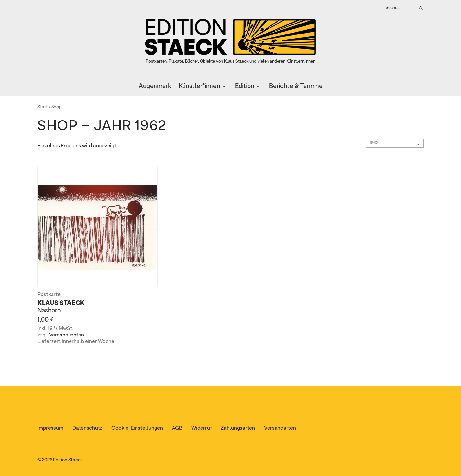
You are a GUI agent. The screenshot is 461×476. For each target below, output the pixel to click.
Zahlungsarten (238, 428)
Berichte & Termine (296, 86)
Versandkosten (66, 335)
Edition (245, 86)
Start (43, 107)
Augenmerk (155, 86)
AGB (177, 428)
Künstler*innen (199, 86)
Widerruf (202, 428)
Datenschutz (87, 428)
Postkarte (49, 295)
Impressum (50, 428)
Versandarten (280, 428)
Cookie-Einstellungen (137, 428)
